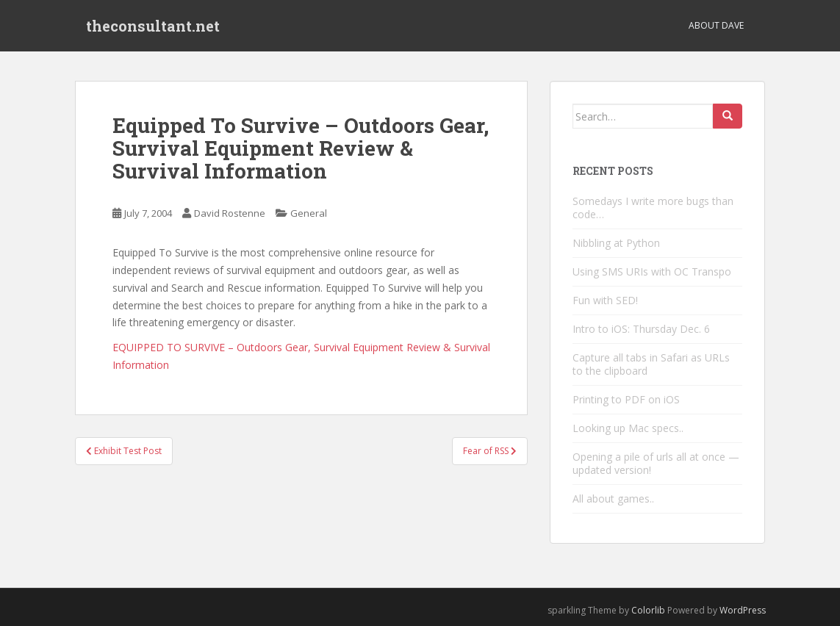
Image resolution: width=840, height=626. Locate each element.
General (309, 213)
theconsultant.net (153, 26)
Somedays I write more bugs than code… (653, 208)
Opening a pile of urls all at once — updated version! (656, 463)
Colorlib (648, 610)
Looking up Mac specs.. (628, 428)
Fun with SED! (605, 300)
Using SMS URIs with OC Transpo (652, 271)
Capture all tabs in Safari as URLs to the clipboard (651, 364)
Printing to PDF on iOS (626, 399)
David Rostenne (230, 213)
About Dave (716, 25)
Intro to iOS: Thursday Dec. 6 (641, 329)
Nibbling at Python (616, 243)
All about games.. (613, 499)
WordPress (743, 610)
